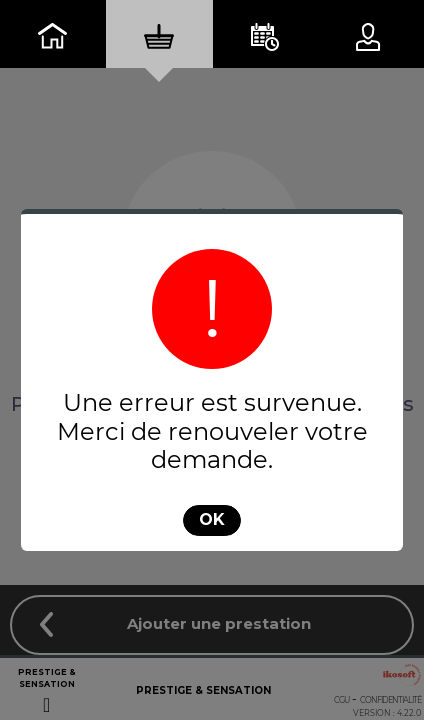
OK (212, 519)
